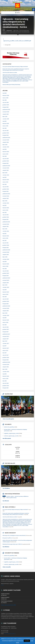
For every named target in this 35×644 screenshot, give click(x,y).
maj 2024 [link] (5, 149)
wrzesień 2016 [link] (6, 364)
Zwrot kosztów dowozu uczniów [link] (10, 72)
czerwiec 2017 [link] (6, 343)
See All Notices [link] (6, 547)
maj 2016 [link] (5, 374)
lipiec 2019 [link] (5, 285)
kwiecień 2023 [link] (6, 180)
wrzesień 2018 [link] (6, 308)
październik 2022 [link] (6, 194)
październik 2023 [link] (6, 166)
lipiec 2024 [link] (5, 145)
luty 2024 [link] (5, 156)
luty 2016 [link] (5, 381)
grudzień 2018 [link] (6, 301)
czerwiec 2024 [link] (6, 147)
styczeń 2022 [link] (6, 215)
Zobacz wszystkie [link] (7, 567)
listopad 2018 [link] (6, 304)
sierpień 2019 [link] (6, 283)
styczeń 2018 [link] (6, 327)
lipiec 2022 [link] (5, 201)
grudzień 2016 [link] (6, 357)
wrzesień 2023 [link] (6, 168)
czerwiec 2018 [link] (6, 315)
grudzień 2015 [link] (6, 386)
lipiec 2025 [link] (5, 116)
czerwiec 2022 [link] (6, 203)
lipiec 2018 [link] (5, 313)
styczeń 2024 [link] (6, 159)
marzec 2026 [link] (5, 98)
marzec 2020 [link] (5, 266)
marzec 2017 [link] (5, 350)
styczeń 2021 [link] (6, 243)
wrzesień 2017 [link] (6, 336)
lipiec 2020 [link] (5, 257)
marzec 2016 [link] (5, 379)
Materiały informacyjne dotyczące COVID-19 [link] (12, 544)
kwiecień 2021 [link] (6, 236)
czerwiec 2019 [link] (6, 287)
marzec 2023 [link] (5, 182)
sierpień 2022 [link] (6, 198)
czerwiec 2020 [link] (6, 259)
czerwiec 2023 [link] (6, 175)
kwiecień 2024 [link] (6, 152)
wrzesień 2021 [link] (6, 224)
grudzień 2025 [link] (6, 105)
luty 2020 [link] (5, 269)
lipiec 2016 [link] (5, 369)
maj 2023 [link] (5, 177)
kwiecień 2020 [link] (6, 264)
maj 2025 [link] (5, 121)
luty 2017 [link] (5, 353)
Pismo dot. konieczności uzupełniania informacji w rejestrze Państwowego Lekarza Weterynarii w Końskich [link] (16, 69)
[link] (17, 6)
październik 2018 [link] (6, 306)
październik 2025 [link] (6, 109)
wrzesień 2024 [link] (6, 140)
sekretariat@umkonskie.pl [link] (10, 634)
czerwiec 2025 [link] (6, 119)
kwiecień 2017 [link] (6, 348)
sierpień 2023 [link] (6, 170)
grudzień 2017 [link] (6, 329)
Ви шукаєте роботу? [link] (7, 538)
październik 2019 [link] (6, 278)
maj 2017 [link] (5, 346)
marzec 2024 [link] (5, 154)
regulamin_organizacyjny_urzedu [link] (11, 433)
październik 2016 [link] (6, 362)
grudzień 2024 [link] (6, 133)
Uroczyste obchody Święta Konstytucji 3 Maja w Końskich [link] (15, 67)
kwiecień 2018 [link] (6, 320)
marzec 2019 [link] (5, 294)
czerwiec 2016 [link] (6, 372)
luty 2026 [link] (5, 100)
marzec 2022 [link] (5, 210)
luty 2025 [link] (5, 128)
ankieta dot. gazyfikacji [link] (9, 427)
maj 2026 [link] (5, 93)
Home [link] (4, 31)
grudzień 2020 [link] (6, 245)
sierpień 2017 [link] (6, 339)
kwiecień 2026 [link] (6, 95)
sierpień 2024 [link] (6, 142)
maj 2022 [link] (5, 205)
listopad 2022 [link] (6, 191)
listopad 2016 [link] (6, 360)
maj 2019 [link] (5, 290)
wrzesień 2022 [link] (6, 196)
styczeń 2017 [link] (6, 355)
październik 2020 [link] (6, 250)
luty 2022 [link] (5, 212)
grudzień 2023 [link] (6, 161)
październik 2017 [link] (6, 334)
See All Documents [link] (7, 438)
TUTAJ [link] (2, 585)
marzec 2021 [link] (5, 238)
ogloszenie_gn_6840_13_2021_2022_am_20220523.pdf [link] (17, 41)
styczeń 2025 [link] (6, 131)
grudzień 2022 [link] (6, 189)
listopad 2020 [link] (6, 248)
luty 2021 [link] (5, 240)
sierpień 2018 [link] (6, 311)
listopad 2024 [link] (6, 135)
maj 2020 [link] (5, 262)
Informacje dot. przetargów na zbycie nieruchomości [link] (14, 535)
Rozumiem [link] (27, 641)
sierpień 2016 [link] (6, 367)
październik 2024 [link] (6, 138)
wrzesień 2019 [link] (6, 280)
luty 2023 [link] (5, 184)
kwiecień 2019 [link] (6, 292)
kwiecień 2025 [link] (6, 123)
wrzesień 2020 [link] (6, 252)
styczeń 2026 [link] (6, 102)
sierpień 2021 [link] (6, 226)
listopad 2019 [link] (6, 276)
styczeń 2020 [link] (6, 271)
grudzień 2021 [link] (6, 217)
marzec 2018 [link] (5, 322)
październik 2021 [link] (6, 222)
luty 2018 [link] (5, 325)
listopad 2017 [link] (6, 332)
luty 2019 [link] (5, 297)
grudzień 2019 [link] (6, 273)
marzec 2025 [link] (5, 126)
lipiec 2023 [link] (5, 173)
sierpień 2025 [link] (6, 114)
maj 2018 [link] (5, 318)
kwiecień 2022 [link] (6, 208)
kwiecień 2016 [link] (6, 376)
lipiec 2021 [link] (5, 229)
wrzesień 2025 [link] (6, 112)
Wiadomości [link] (9, 31)
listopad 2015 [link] (6, 388)
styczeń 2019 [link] (6, 299)
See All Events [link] (6, 501)
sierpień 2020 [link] (6, 255)
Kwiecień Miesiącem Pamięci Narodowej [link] (11, 85)
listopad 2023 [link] (6, 163)
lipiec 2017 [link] (5, 341)
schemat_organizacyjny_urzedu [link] (11, 436)
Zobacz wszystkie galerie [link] (8, 419)
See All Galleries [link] (6, 488)
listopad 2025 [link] (6, 107)
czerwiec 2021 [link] (6, 231)
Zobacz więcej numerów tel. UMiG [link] (9, 605)
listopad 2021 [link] (6, 219)
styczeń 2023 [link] (6, 187)
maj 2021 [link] (5, 233)
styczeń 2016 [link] (6, 383)
